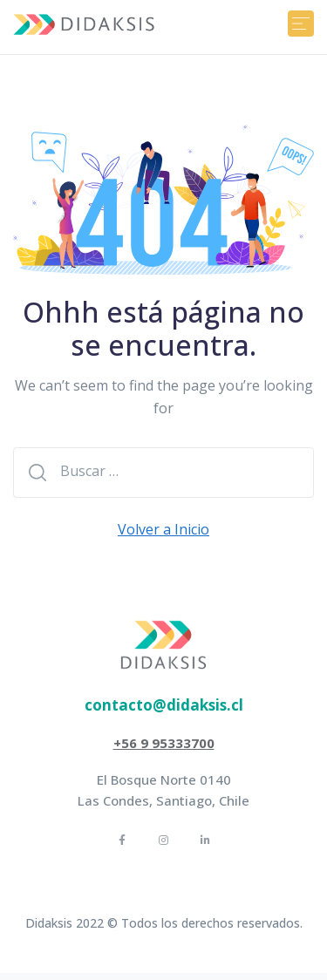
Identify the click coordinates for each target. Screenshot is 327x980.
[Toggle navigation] (301, 24)
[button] (164, 705)
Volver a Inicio (163, 529)
